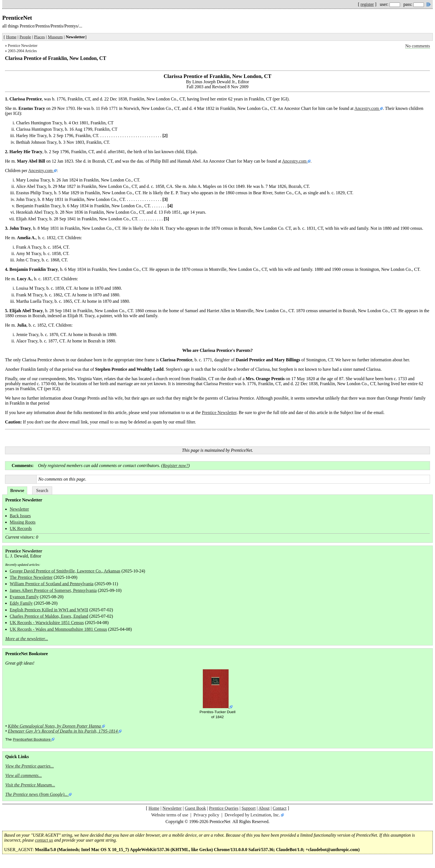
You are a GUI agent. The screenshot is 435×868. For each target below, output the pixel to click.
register (367, 4)
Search (42, 490)
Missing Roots (23, 522)
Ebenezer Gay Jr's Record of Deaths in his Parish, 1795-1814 (63, 731)
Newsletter (19, 509)
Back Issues (20, 516)
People (25, 37)
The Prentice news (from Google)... (36, 794)
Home (11, 37)
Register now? (175, 465)
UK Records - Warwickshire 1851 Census (47, 623)
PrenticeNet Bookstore (32, 739)
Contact (280, 808)
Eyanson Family (24, 597)
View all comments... (24, 775)
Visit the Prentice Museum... (30, 785)
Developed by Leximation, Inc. (252, 815)
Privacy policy (206, 815)
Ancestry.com (367, 108)
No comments (418, 46)
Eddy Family (21, 603)
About (264, 808)
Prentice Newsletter (23, 46)
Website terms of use (170, 815)
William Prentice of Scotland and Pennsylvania (52, 584)
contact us (44, 840)
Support (249, 808)
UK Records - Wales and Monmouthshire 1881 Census (58, 629)
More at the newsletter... (27, 639)
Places (40, 37)
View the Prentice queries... (30, 766)
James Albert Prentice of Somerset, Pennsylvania (53, 590)
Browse (17, 490)
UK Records (21, 528)
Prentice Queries (224, 808)
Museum (55, 37)
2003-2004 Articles (22, 51)
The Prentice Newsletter (31, 577)
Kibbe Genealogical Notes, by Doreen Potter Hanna (55, 726)
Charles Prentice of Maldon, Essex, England (49, 616)
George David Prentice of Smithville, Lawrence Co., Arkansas (65, 571)
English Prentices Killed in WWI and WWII (49, 610)
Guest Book (195, 808)
